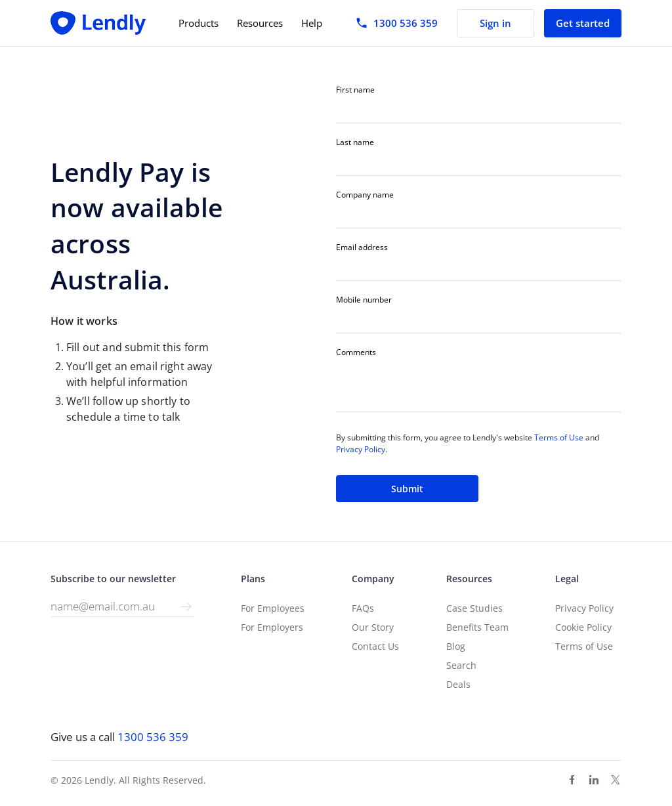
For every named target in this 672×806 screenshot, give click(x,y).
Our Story (373, 627)
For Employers (272, 627)
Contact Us (375, 646)
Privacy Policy (361, 449)
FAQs (363, 608)
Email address (362, 247)
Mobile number (364, 300)
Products (199, 23)
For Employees (273, 608)
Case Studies (474, 608)
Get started (583, 23)
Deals (458, 684)
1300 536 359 (153, 737)
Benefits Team (477, 627)
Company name (365, 195)
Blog (456, 646)
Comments (356, 352)
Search (461, 665)
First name (355, 90)
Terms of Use (559, 437)
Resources (260, 23)
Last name (355, 142)
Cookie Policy (583, 627)
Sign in (495, 23)
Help (312, 23)
